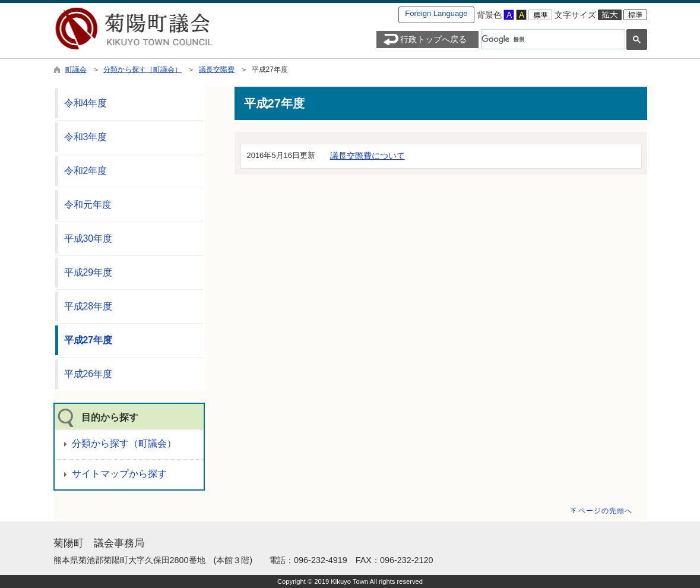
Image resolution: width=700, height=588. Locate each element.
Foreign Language (436, 13)
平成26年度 (88, 374)
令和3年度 (86, 137)
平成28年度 (88, 306)
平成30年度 (88, 238)
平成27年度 (88, 340)
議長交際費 (217, 69)
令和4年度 (86, 103)
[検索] (552, 39)
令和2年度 (86, 171)
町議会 (76, 69)
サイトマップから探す (119, 474)
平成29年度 (88, 272)
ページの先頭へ (605, 511)
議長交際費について (368, 156)
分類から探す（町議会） (142, 69)
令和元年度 (88, 205)
